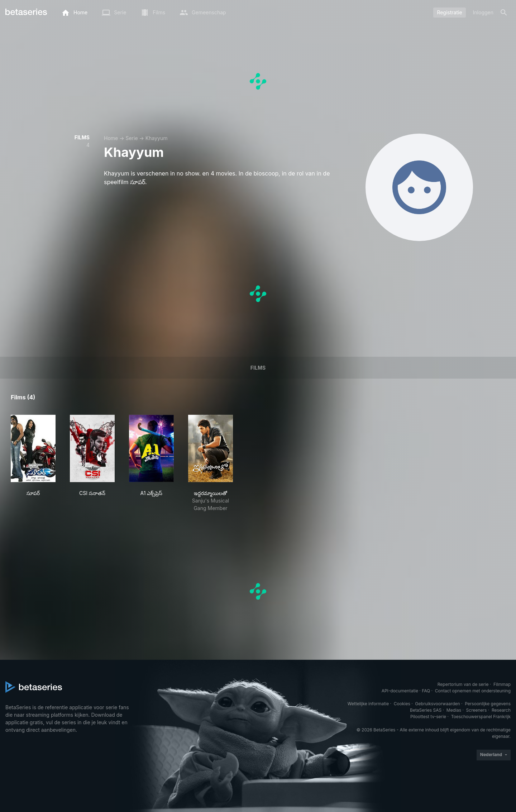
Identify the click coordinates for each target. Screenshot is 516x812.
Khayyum (157, 138)
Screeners (477, 710)
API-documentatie (400, 691)
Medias (454, 710)
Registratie (449, 12)
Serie (132, 138)
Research (501, 710)
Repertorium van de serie (463, 684)
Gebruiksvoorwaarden (437, 704)
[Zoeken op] (504, 13)
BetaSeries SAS (426, 710)
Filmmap (502, 684)
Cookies (402, 704)
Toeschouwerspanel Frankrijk (481, 717)
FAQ (426, 691)
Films (258, 368)
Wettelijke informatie (368, 704)
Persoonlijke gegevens (488, 704)
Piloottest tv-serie (428, 717)
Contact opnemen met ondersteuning (473, 691)
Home (111, 138)
